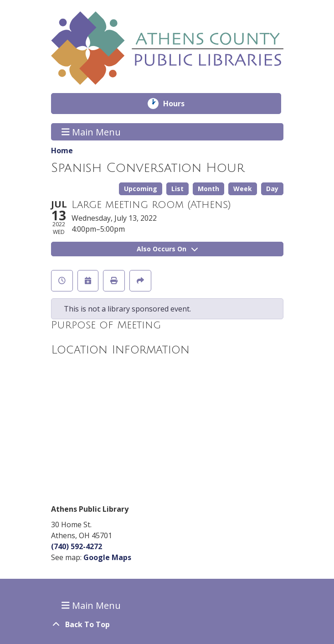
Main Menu (91, 132)
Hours (180, 104)
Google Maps (107, 557)
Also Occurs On (167, 249)
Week (243, 189)
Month (208, 189)
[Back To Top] (167, 624)
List (177, 189)
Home (62, 151)
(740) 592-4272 (77, 546)
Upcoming (141, 189)
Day (272, 189)
